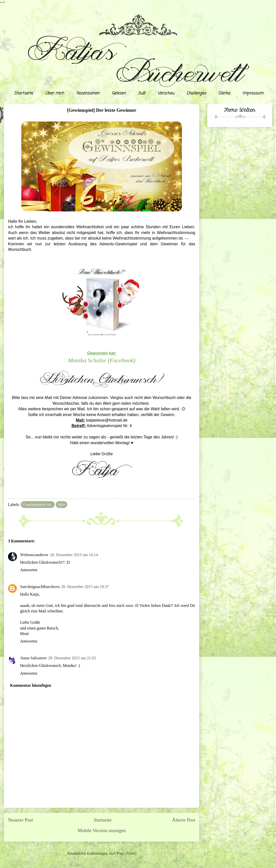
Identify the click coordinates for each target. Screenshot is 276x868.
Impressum (253, 93)
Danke (224, 93)
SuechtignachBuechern (40, 587)
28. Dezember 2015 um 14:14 (74, 555)
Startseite (23, 93)
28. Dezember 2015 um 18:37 (85, 587)
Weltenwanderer (34, 555)
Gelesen (119, 93)
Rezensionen (88, 93)
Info (62, 505)
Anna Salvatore (33, 658)
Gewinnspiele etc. (38, 505)
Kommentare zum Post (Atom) (112, 853)
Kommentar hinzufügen (31, 685)
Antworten (29, 570)
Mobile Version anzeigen (101, 830)
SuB (142, 93)
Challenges (196, 93)
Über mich (55, 93)
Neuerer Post (21, 820)
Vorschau (166, 93)
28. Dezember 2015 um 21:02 (72, 658)
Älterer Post (184, 820)
